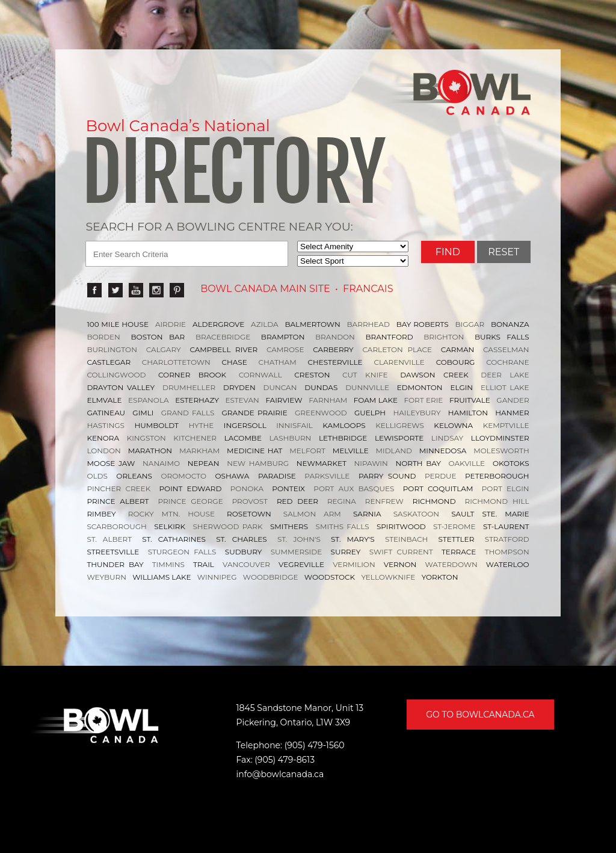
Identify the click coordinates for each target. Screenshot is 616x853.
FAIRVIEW (284, 400)
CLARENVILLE (399, 362)
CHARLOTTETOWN (176, 362)
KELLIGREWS (400, 425)
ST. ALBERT (109, 539)
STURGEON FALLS (182, 552)
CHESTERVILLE (335, 362)
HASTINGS (106, 425)
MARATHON (150, 451)
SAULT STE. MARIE (490, 514)
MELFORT (307, 451)
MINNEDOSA (443, 451)
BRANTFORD (390, 337)
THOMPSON (507, 552)
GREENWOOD (321, 413)
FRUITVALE (470, 400)
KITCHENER (195, 438)
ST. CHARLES (241, 539)
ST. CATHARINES (174, 539)
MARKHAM (199, 451)
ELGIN (462, 387)
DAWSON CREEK (434, 375)
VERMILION (354, 564)
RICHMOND (434, 501)
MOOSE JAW (111, 463)
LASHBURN (291, 438)
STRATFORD (507, 539)
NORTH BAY (418, 463)
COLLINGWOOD (116, 375)
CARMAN (457, 349)
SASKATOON (416, 514)
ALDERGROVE (218, 324)
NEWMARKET (322, 463)
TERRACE (459, 552)
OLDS (97, 476)
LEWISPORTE (399, 438)
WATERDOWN (451, 564)
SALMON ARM (312, 514)
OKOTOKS (511, 463)
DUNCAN (280, 387)
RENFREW (384, 501)
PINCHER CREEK (119, 489)
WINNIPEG (217, 577)
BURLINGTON (112, 349)
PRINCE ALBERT (118, 501)
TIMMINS (168, 564)
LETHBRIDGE (343, 438)
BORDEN (103, 337)
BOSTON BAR (158, 337)
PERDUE (441, 476)
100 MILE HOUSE (118, 324)
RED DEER (297, 501)
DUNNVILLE (367, 387)
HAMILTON (468, 413)
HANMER (512, 413)
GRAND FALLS (188, 413)
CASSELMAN (506, 349)
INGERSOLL (245, 425)
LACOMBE (243, 438)
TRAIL (204, 564)
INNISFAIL (294, 425)
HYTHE (202, 425)
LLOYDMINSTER (500, 438)
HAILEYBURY (417, 413)
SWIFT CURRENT (401, 552)
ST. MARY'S (353, 539)
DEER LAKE (505, 375)
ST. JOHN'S (299, 539)
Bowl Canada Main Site (265, 289)
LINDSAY (447, 438)
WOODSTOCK (330, 577)
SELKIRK (170, 526)
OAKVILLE (467, 463)
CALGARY (164, 349)
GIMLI (143, 413)
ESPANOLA (149, 400)
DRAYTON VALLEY (121, 387)
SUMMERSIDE (296, 552)
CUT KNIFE (365, 375)
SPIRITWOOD (401, 526)
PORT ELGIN (506, 489)
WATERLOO (508, 564)
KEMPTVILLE (506, 425)
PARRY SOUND (387, 476)
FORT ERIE (424, 400)
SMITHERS (289, 526)
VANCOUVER (246, 564)
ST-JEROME (454, 526)
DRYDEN (239, 387)
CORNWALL (260, 375)
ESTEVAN (242, 400)
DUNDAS (321, 387)
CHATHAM (278, 362)
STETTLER (456, 539)
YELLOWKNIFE (388, 577)
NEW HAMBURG (258, 463)
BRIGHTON (444, 337)
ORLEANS (134, 476)
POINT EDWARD (191, 489)
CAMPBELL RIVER (223, 349)
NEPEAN (204, 463)
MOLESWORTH (501, 451)
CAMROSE (285, 349)
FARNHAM (328, 400)
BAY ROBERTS (423, 324)
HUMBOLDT (156, 425)
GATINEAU (106, 413)
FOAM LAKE (376, 400)
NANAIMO (161, 463)
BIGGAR (470, 324)
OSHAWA (232, 476)
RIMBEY (101, 514)
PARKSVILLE (327, 476)
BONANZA (510, 324)
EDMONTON (420, 387)
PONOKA (247, 489)
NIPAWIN (371, 463)
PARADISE (277, 476)
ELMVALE (104, 400)
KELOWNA (453, 425)
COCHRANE (508, 362)
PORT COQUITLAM (438, 489)
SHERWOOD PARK (227, 526)
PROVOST (250, 501)
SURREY (346, 552)
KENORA (103, 438)
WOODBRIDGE (271, 577)
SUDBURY (244, 552)
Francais (368, 289)
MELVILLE (351, 451)
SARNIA (367, 514)
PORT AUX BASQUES (354, 489)
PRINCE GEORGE (190, 501)
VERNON (400, 564)
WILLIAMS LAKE (162, 577)
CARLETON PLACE (398, 349)
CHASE (234, 362)
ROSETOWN (249, 514)
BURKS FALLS (502, 337)
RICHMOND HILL (497, 501)
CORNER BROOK (192, 375)
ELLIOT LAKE (505, 387)
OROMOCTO (183, 476)
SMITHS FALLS (343, 526)
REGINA (342, 501)
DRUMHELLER (189, 387)
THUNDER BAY (115, 564)
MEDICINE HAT (255, 451)
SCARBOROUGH (116, 526)
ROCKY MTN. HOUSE (171, 514)
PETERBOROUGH (497, 476)
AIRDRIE (171, 324)
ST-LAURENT (506, 526)
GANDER (513, 400)
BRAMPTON (283, 337)
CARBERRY (333, 349)
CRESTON (312, 375)
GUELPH (370, 413)
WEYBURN (106, 577)
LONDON (103, 451)
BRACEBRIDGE (223, 337)
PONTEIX (288, 489)
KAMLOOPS (344, 425)
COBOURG (456, 362)
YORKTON (440, 577)
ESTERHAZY (197, 400)
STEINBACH (406, 539)
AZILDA (265, 324)
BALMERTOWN (313, 324)
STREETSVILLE (113, 552)
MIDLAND (394, 451)
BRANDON (335, 337)
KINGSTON (146, 438)
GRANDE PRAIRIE (255, 413)
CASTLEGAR (109, 362)
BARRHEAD (368, 324)
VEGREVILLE (301, 564)
